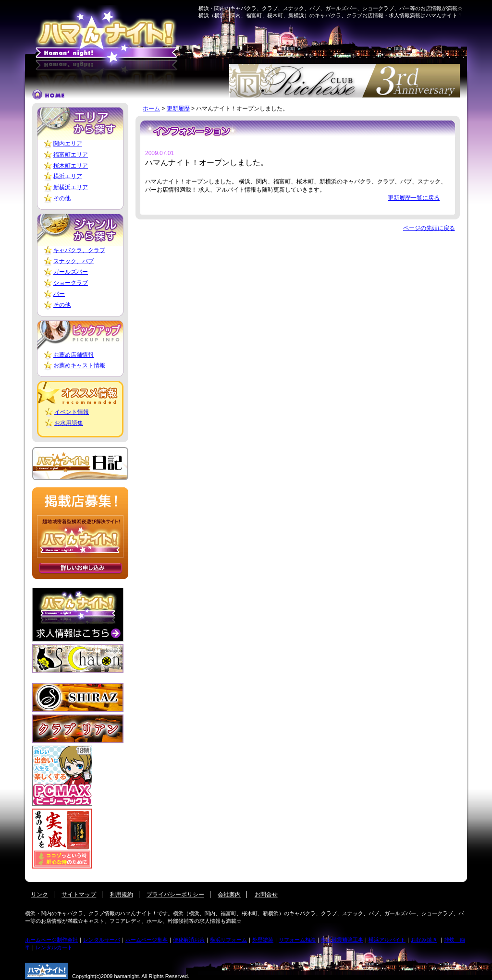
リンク (39, 895)
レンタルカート (54, 947)
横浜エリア (68, 176)
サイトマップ (79, 895)
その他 (62, 198)
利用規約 (122, 895)
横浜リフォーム (228, 940)
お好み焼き (424, 940)
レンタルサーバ (102, 940)
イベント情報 (72, 412)
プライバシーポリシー (175, 895)
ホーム (151, 109)
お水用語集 (69, 423)
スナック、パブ (74, 261)
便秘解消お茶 (189, 940)
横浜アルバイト (387, 940)
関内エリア (68, 144)
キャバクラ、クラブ (79, 250)
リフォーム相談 (297, 940)
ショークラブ (71, 283)
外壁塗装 (263, 940)
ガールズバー (71, 272)
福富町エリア (71, 155)
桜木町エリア (71, 166)
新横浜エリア (71, 187)
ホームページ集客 (147, 940)
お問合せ (266, 895)
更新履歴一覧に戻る (414, 198)
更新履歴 (178, 109)
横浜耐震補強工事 (342, 940)
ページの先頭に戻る (429, 228)
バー (59, 294)
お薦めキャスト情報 (79, 365)
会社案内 (229, 895)
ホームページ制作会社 (51, 940)
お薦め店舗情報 (74, 355)
